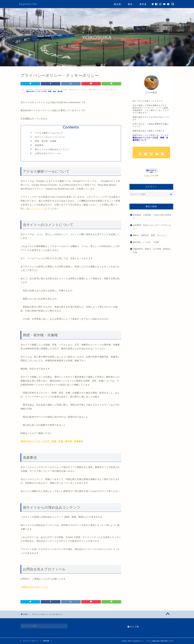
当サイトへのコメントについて (50, 137)
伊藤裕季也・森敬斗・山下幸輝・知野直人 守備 (153, 251)
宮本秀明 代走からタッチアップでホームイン (152, 227)
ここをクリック (37, 209)
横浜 (130, 4)
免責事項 (39, 145)
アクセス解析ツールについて (49, 133)
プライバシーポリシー (31, 641)
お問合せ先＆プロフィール (48, 153)
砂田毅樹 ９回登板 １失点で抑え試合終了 (152, 217)
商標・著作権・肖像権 (46, 141)
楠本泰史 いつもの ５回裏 (146, 242)
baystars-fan (28, 4)
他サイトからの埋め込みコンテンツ (52, 149)
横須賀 (118, 4)
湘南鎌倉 (46, 641)
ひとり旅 (135, 626)
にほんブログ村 (151, 176)
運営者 (143, 4)
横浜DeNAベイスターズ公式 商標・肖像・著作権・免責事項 (52, 441)
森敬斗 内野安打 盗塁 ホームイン (150, 235)
